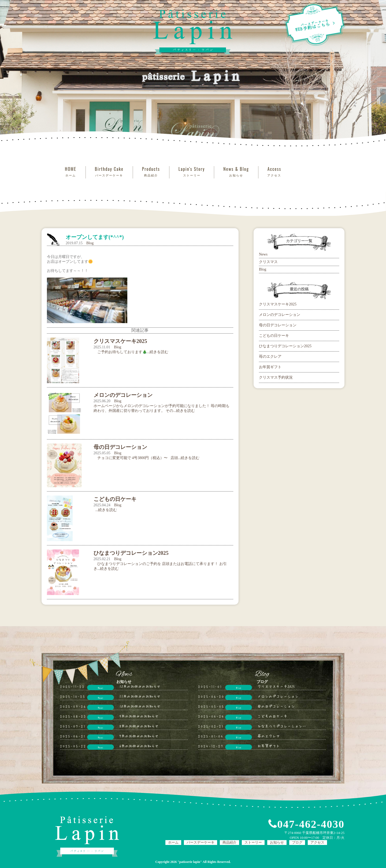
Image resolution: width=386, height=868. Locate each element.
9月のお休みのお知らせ (139, 716)
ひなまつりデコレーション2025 (285, 346)
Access (274, 172)
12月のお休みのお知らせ (140, 686)
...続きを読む (105, 510)
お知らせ (277, 842)
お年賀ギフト (270, 367)
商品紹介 (229, 842)
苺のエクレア (270, 357)
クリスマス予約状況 (276, 377)
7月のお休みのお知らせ (139, 736)
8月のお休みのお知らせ (139, 726)
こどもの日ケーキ (274, 336)
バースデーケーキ (201, 842)
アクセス (317, 842)
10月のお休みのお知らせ (140, 706)
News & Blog (236, 172)
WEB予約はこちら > (315, 24)
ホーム (173, 842)
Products (151, 172)
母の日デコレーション (278, 325)
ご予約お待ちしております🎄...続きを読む (131, 352)
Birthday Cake (109, 172)
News (263, 254)
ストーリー (253, 842)
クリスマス (268, 262)
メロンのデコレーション (280, 315)
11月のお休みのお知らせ (140, 696)
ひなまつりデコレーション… (282, 726)
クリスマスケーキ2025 (278, 304)
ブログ (297, 842)
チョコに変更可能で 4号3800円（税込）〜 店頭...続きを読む (147, 458)
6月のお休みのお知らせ (139, 746)
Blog (90, 243)
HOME (71, 172)
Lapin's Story (192, 172)
